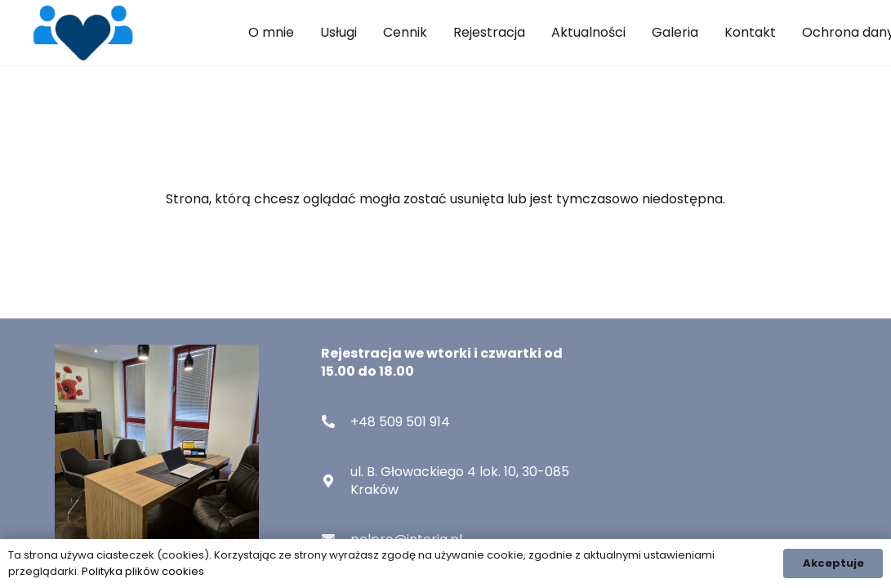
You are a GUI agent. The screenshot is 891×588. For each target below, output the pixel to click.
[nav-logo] (83, 33)
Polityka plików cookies (143, 571)
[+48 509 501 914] (336, 422)
